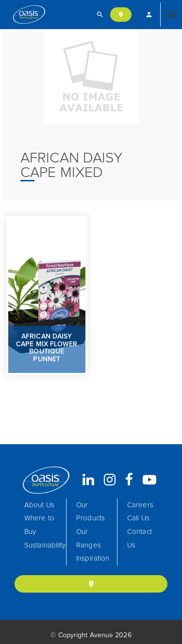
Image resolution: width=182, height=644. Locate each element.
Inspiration (93, 558)
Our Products (91, 512)
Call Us (138, 518)
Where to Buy (39, 525)
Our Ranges (89, 539)
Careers (140, 505)
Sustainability (45, 545)
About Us (39, 505)
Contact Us (140, 539)
